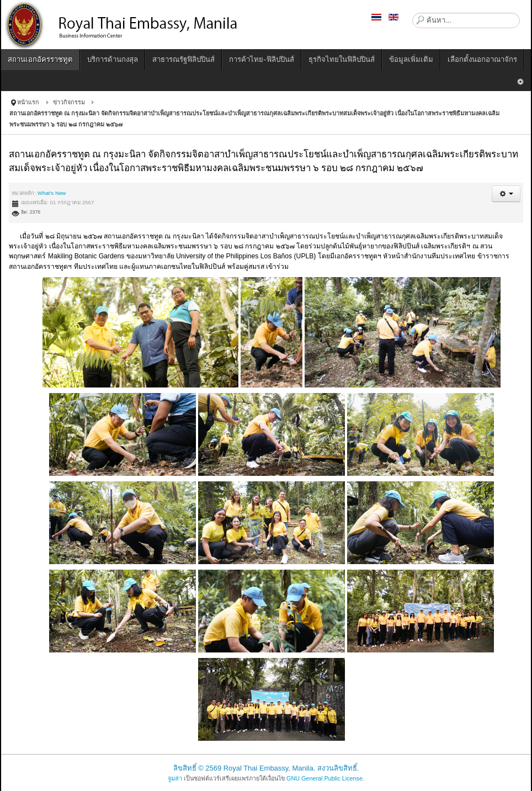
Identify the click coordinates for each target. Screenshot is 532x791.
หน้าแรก (28, 102)
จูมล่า (175, 778)
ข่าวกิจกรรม (69, 102)
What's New (52, 193)
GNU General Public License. (325, 778)
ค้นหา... (413, 13)
